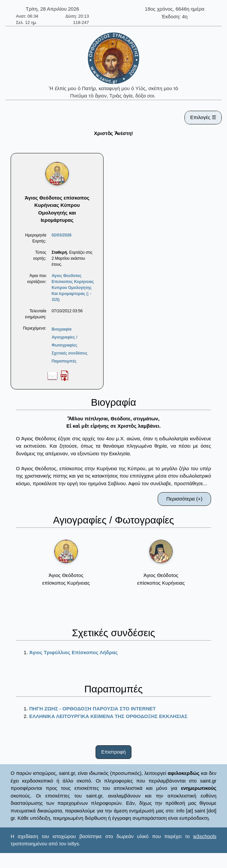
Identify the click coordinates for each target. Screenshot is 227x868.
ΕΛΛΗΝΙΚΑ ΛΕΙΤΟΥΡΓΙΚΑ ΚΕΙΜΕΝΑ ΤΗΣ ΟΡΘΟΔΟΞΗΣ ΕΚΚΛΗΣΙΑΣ (108, 716)
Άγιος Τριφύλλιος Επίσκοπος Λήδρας (74, 652)
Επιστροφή (113, 752)
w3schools (205, 836)
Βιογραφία (61, 329)
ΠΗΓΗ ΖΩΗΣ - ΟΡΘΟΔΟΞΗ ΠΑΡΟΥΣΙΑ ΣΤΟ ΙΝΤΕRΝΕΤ (92, 709)
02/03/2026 (61, 235)
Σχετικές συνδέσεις (69, 353)
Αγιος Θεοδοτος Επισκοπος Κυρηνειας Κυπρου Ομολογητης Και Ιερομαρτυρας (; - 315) (73, 288)
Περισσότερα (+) (184, 499)
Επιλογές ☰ (203, 117)
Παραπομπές (64, 361)
